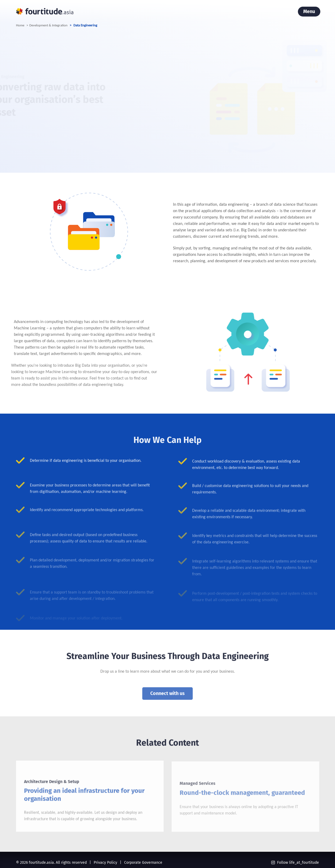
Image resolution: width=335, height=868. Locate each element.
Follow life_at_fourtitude (295, 863)
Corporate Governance (143, 863)
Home (20, 25)
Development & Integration (48, 25)
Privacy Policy (105, 863)
